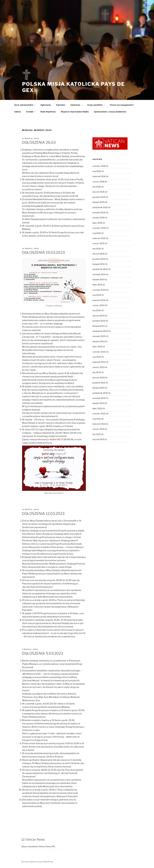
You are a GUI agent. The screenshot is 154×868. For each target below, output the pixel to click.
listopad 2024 (99, 264)
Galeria (18, 112)
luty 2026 (97, 187)
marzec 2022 (98, 429)
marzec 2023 (98, 367)
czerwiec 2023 (99, 352)
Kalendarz (61, 105)
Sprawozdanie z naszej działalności (110, 112)
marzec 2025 (98, 243)
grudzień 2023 (99, 321)
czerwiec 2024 (99, 290)
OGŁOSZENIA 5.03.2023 (42, 653)
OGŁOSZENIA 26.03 (39, 142)
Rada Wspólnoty (48, 112)
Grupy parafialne (96, 105)
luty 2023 (97, 372)
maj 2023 (97, 357)
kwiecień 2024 (99, 300)
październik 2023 (100, 331)
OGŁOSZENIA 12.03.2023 (44, 514)
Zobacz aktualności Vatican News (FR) (38, 846)
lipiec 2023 (97, 346)
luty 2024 (97, 310)
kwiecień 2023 (99, 362)
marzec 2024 (98, 305)
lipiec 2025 (97, 223)
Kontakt (31, 112)
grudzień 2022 (99, 383)
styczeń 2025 (99, 254)
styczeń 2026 (99, 192)
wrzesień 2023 (99, 336)
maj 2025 (97, 233)
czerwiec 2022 (99, 414)
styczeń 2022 (98, 439)
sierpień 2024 (99, 279)
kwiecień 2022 (99, 424)
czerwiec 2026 (99, 166)
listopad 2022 (98, 388)
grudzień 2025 (99, 197)
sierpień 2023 (99, 341)
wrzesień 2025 (99, 212)
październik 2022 (100, 393)
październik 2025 (100, 207)
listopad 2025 (99, 202)
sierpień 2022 (98, 403)
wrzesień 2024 (99, 274)
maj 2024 (97, 295)
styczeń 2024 (99, 316)
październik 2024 (100, 269)
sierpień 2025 (99, 218)
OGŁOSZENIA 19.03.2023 (43, 252)
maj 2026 (97, 171)
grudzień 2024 (99, 259)
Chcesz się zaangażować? (122, 105)
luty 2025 (97, 249)
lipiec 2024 (97, 285)
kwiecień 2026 (99, 176)
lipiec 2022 (97, 408)
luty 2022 (97, 434)
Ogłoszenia (46, 105)
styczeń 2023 (99, 378)
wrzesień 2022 (99, 398)
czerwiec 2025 (99, 228)
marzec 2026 (98, 182)
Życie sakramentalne (25, 105)
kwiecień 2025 (99, 238)
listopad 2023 (99, 326)
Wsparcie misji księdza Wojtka (75, 112)
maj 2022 (97, 419)
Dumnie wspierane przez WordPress (37, 862)
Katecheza (77, 105)
